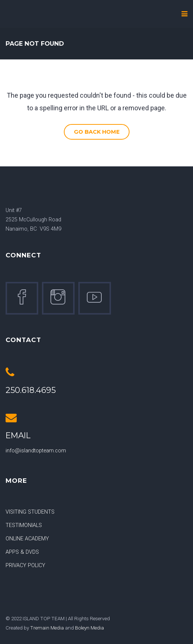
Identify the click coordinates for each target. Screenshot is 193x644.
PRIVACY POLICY (25, 565)
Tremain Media (47, 628)
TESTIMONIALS (24, 525)
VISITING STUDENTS (30, 512)
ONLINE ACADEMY (27, 539)
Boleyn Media (89, 628)
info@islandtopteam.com (36, 451)
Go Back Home (97, 132)
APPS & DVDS (22, 552)
